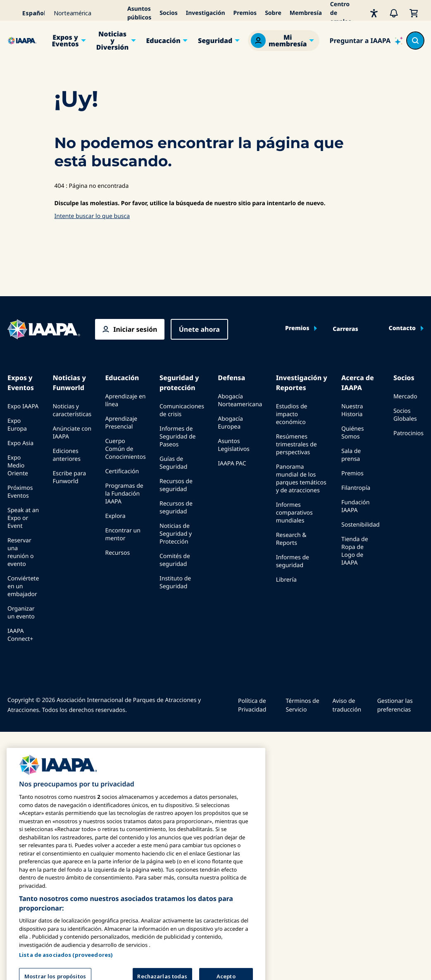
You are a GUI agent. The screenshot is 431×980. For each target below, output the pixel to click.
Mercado (405, 397)
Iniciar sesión (135, 329)
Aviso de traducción (347, 705)
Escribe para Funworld (70, 477)
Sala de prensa (351, 455)
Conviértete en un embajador (23, 586)
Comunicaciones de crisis (182, 410)
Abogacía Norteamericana (240, 400)
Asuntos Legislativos (234, 445)
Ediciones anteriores (67, 455)
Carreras (345, 329)
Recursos (117, 553)
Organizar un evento (21, 613)
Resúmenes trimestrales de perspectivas (296, 444)
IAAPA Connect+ (20, 635)
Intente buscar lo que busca (92, 216)
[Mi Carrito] (414, 13)
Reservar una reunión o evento (21, 552)
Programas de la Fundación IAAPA (124, 494)
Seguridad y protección (179, 383)
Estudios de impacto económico (292, 414)
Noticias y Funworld (69, 383)
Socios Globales (405, 415)
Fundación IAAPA (356, 506)
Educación (163, 41)
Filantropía (356, 488)
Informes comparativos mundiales (294, 513)
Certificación (122, 471)
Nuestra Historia (352, 410)
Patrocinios (408, 433)
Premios (245, 13)
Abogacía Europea (230, 423)
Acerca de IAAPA (358, 383)
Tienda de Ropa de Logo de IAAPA (355, 551)
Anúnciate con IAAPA (72, 433)
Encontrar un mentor (123, 534)
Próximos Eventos (20, 492)
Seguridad (215, 41)
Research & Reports (291, 539)
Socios (169, 13)
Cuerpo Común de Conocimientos (125, 449)
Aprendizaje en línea (125, 400)
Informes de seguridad (293, 561)
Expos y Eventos (65, 41)
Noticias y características (72, 410)
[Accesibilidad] (374, 13)
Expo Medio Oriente (18, 466)
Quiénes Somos (352, 433)
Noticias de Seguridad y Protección (176, 534)
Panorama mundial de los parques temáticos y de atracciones (301, 479)
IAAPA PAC (232, 464)
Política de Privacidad (252, 705)
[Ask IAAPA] (366, 41)
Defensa (231, 378)
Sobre (273, 13)
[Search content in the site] (415, 41)
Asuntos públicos (139, 13)
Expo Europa (17, 425)
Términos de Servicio (302, 705)
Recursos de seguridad (176, 485)
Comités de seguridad (175, 560)
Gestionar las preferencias (395, 705)
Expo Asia (20, 443)
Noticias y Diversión (113, 41)
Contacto (402, 328)
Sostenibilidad (361, 525)
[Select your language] (28, 13)
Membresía (306, 13)
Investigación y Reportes (302, 383)
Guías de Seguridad (173, 463)
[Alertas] (394, 13)
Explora (115, 516)
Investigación (206, 13)
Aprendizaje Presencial (121, 423)
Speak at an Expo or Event (23, 518)
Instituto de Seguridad (175, 582)
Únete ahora (199, 329)
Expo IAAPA (23, 406)
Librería (286, 580)
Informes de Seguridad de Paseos (177, 437)
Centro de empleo (341, 13)
